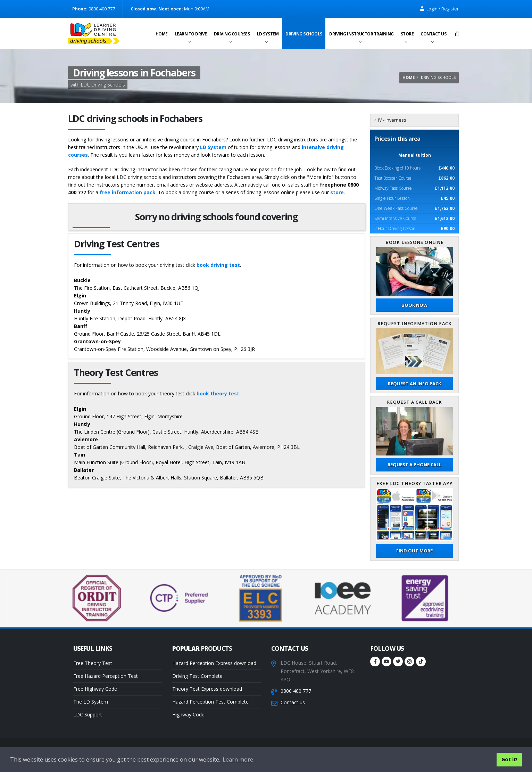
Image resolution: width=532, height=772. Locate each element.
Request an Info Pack (414, 384)
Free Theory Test (93, 663)
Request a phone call (414, 465)
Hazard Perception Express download (214, 663)
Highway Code (188, 714)
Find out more (414, 551)
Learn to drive (191, 34)
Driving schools (304, 34)
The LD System (91, 702)
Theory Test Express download (207, 689)
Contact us (433, 34)
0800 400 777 (296, 691)
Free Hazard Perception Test (106, 676)
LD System (268, 34)
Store (407, 34)
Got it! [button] (509, 759)
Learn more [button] (238, 759)
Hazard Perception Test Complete (210, 702)
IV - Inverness (392, 120)
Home (162, 34)
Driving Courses (232, 34)
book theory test (218, 393)
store (337, 192)
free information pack (128, 192)
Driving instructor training (361, 34)
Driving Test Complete (197, 676)
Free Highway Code (95, 689)
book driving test (218, 265)
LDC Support (88, 714)
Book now (414, 305)
